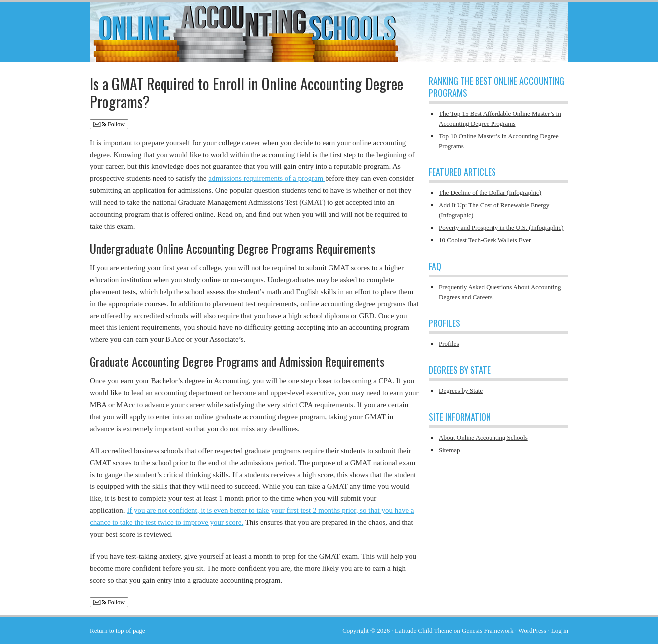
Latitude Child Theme (423, 630)
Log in (560, 630)
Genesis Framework (488, 630)
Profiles (449, 344)
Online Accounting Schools (329, 27)
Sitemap (449, 450)
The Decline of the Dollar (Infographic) (490, 193)
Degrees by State (461, 391)
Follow (109, 124)
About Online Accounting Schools (483, 437)
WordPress (532, 630)
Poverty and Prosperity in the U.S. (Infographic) (501, 228)
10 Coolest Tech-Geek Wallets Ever (485, 240)
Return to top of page (117, 630)
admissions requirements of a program (267, 178)
